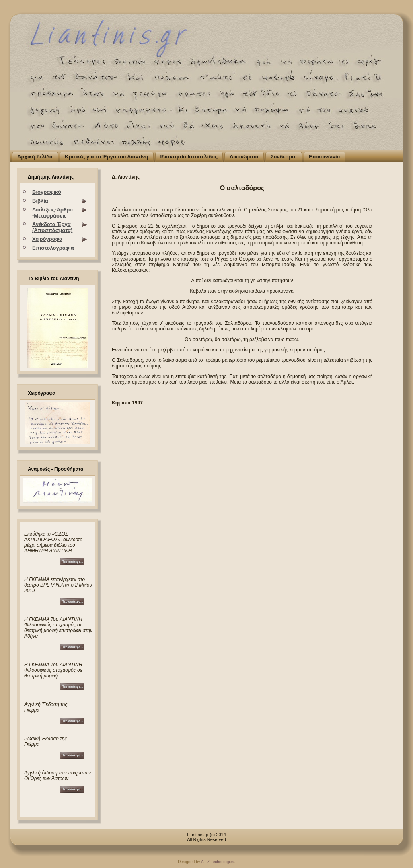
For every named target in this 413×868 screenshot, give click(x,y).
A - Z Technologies (218, 862)
